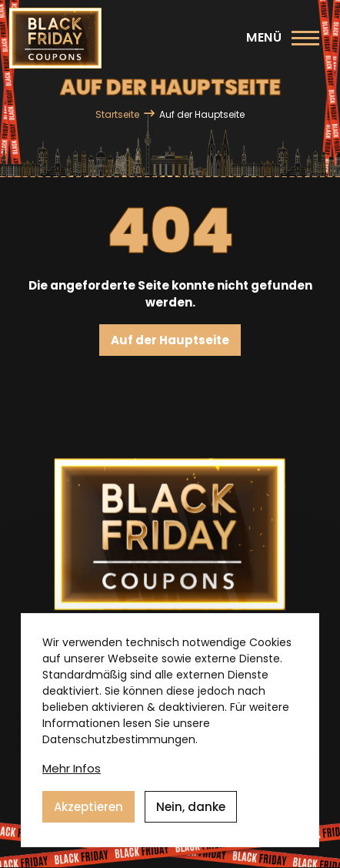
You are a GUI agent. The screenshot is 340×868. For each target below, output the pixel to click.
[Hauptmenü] (283, 38)
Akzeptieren (88, 807)
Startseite (117, 114)
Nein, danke (191, 807)
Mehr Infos (72, 768)
